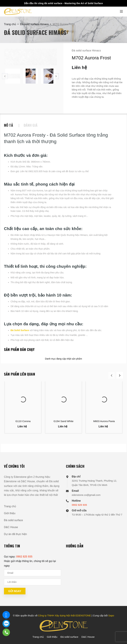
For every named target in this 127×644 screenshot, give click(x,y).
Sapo (111, 615)
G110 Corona (23, 421)
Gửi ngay (15, 591)
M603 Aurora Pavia (104, 421)
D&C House (11, 527)
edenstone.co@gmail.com (86, 495)
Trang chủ (10, 506)
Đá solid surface (13, 520)
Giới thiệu (10, 513)
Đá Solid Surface (20, 330)
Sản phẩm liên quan (20, 374)
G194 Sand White (64, 421)
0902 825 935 (79, 505)
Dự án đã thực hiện (15, 534)
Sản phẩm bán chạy (19, 349)
